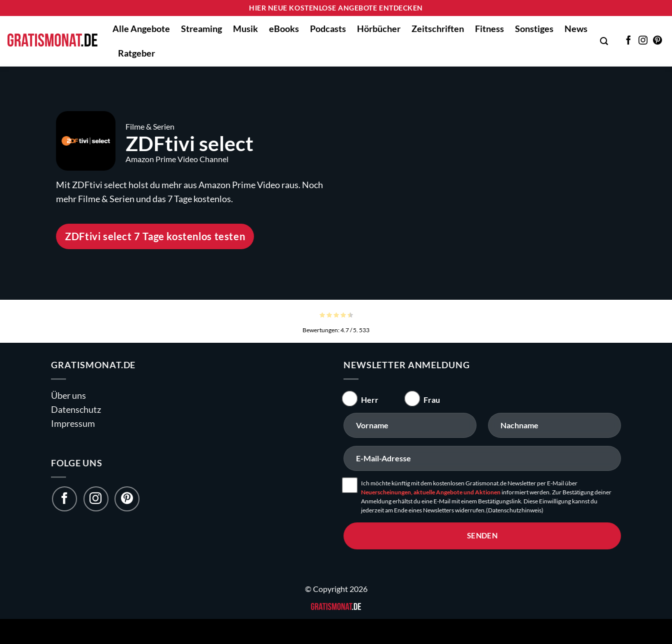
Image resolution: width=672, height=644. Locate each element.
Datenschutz (76, 410)
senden (482, 535)
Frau (432, 400)
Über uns (68, 396)
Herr (370, 400)
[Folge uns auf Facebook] (64, 499)
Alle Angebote (141, 29)
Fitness (489, 29)
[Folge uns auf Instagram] (96, 499)
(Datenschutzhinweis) (515, 510)
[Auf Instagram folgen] (643, 41)
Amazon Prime (151, 159)
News (576, 29)
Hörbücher (379, 29)
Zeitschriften (438, 29)
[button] (604, 41)
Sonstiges (534, 29)
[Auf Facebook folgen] (628, 41)
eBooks (284, 29)
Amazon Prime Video (239, 185)
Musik (245, 29)
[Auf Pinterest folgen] (657, 41)
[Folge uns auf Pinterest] (127, 499)
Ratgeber (136, 53)
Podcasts (328, 29)
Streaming (201, 29)
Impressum (73, 424)
